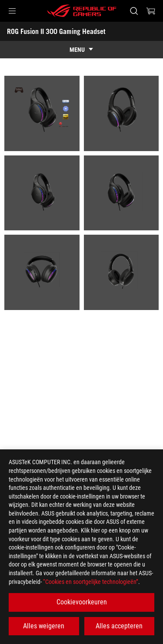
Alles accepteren (119, 626)
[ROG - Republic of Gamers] (82, 11)
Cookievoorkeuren (82, 602)
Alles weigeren (44, 626)
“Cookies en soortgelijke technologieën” (91, 582)
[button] (12, 11)
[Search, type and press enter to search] (134, 11)
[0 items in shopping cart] (151, 11)
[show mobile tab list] (81, 50)
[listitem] (42, 113)
